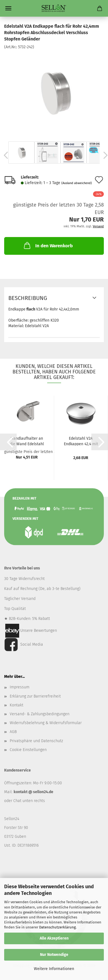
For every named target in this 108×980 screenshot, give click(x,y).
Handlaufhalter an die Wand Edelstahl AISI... (27, 441)
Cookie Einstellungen (28, 750)
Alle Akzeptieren (54, 938)
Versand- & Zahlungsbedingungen (40, 714)
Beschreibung (28, 298)
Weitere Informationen (54, 969)
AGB (13, 732)
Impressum (20, 687)
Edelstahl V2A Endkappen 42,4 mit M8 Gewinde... (81, 441)
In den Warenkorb (48, 245)
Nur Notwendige (54, 955)
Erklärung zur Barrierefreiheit (35, 696)
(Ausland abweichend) (77, 183)
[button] (8, 442)
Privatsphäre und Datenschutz (36, 741)
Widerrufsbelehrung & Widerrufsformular (46, 723)
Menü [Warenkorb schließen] (8, 8)
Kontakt (17, 705)
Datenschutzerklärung (57, 927)
